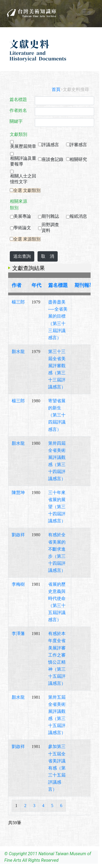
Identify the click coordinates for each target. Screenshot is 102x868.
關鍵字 (16, 121)
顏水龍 (18, 352)
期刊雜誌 (50, 216)
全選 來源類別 (27, 239)
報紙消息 (78, 216)
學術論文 (22, 228)
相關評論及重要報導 (23, 161)
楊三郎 (18, 302)
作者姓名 (18, 110)
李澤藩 (18, 634)
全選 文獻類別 (27, 190)
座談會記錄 (52, 159)
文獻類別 (18, 134)
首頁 (56, 89)
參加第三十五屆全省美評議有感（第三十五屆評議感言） (57, 768)
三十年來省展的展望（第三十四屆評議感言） (57, 507)
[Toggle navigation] (86, 13)
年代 (36, 285)
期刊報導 (84, 285)
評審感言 (78, 145)
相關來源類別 (18, 205)
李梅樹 (18, 584)
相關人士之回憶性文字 (23, 179)
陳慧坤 (18, 493)
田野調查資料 (50, 228)
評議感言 (50, 145)
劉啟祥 (18, 535)
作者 (17, 285)
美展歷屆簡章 (23, 146)
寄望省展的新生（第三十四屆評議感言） (57, 415)
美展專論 (22, 216)
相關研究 (78, 159)
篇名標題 (18, 99)
